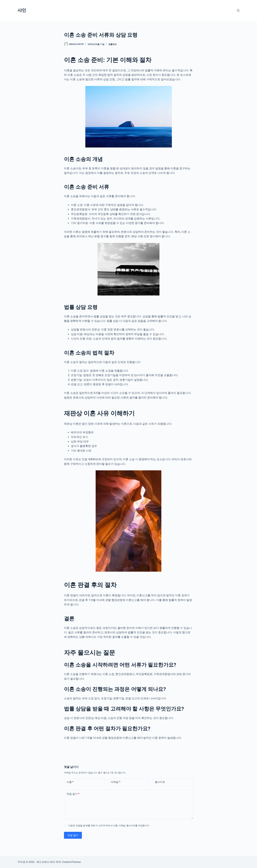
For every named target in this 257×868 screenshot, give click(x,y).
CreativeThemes (71, 862)
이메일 (116, 782)
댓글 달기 (73, 794)
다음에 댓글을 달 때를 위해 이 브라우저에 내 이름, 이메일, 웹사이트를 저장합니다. (109, 826)
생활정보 (113, 44)
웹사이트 (160, 782)
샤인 (22, 10)
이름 (70, 782)
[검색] (238, 10)
